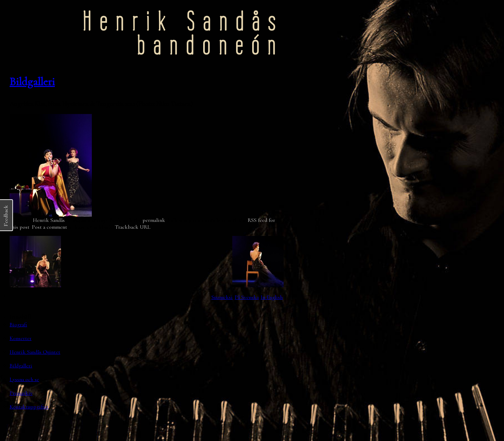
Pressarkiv (21, 393)
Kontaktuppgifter (29, 407)
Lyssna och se (24, 379)
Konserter (21, 338)
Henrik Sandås (49, 220)
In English (272, 297)
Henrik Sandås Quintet (35, 352)
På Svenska (247, 297)
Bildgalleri (32, 82)
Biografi (18, 325)
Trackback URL (133, 227)
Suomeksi (222, 297)
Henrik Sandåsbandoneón (183, 33)
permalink (154, 220)
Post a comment (50, 227)
